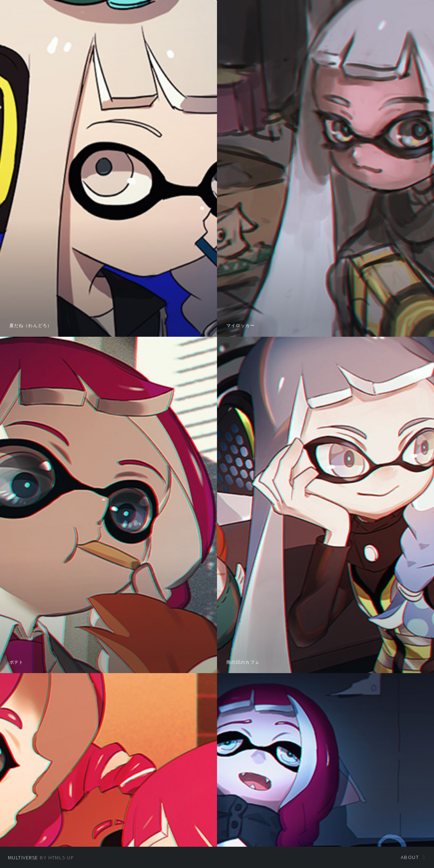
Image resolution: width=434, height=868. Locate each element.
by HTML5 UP (41, 858)
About (410, 857)
